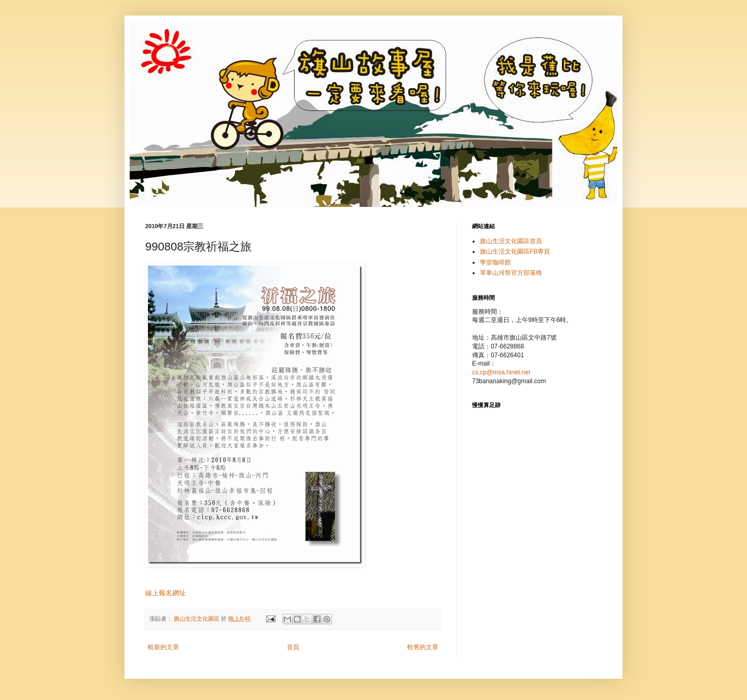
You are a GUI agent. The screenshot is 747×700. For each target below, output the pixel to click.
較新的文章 (163, 647)
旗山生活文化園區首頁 (511, 241)
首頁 (293, 647)
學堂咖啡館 (495, 262)
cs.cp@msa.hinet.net (501, 372)
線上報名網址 (165, 593)
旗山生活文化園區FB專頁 (515, 251)
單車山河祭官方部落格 (511, 273)
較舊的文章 (423, 647)
